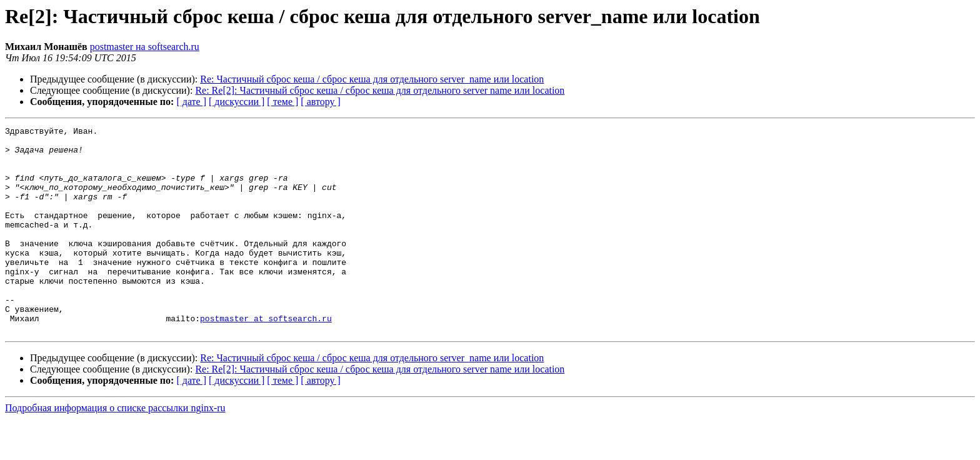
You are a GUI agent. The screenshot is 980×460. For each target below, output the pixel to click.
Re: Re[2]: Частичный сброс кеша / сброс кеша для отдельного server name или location (380, 90)
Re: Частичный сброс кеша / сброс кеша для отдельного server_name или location (372, 79)
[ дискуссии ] (237, 102)
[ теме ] (282, 102)
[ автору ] (320, 102)
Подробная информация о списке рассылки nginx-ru (115, 449)
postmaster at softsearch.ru (266, 357)
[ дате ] (191, 102)
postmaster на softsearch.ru (145, 47)
